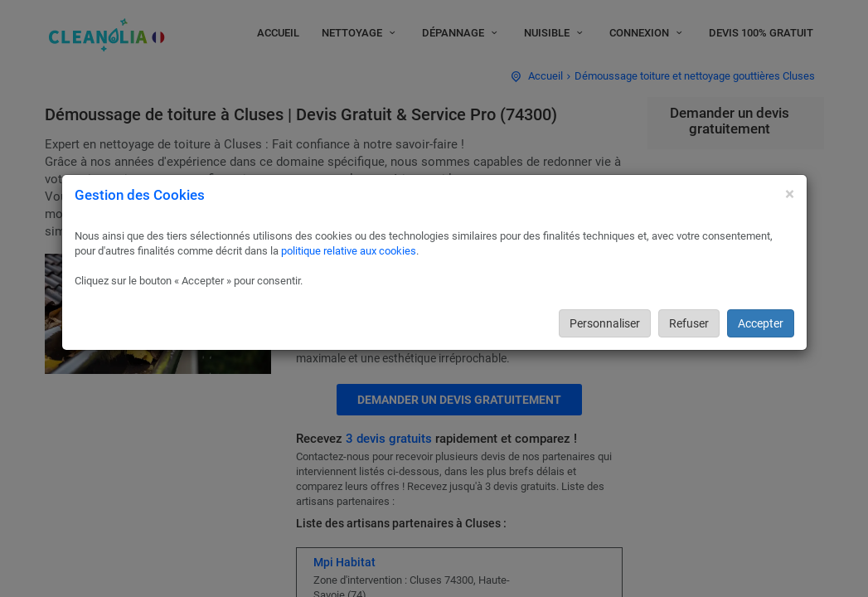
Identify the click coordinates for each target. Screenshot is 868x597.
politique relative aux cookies (349, 251)
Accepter (761, 323)
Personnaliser (605, 323)
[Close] (790, 194)
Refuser (689, 323)
